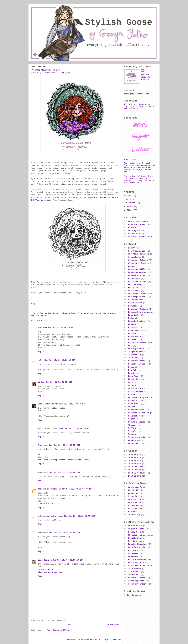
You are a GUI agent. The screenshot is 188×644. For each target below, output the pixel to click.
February (131, 203)
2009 (130, 210)
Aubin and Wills (137, 269)
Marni (131, 385)
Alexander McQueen (138, 260)
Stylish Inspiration (139, 237)
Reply (41, 352)
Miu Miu (132, 395)
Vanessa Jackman (137, 578)
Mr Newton (133, 553)
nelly (41, 360)
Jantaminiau (135, 355)
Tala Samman (135, 569)
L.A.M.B (132, 370)
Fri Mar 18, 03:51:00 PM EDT (57, 382)
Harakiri (133, 340)
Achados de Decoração (49, 489)
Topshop (132, 434)
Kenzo (131, 367)
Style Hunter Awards (139, 566)
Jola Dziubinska (137, 547)
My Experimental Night (45, 70)
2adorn (132, 248)
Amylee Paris (135, 526)
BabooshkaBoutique (138, 272)
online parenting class (51, 516)
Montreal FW (135, 499)
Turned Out (134, 575)
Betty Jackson (136, 288)
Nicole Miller (136, 401)
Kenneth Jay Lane (137, 364)
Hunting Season (136, 349)
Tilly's (132, 431)
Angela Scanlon (136, 529)
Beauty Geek (135, 532)
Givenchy (133, 327)
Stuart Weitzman (137, 422)
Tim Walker (134, 572)
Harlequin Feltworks (139, 343)
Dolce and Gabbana (138, 309)
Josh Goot (133, 358)
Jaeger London (136, 352)
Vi (39, 382)
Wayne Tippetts (136, 581)
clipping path (45, 569)
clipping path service (50, 572)
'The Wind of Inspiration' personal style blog (64, 460)
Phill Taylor (135, 563)
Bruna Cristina (46, 404)
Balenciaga (134, 279)
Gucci (131, 333)
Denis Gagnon (135, 303)
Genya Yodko (109, 313)
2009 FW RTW (135, 458)
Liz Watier (134, 550)
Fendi (131, 324)
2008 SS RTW (135, 455)
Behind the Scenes (50, 313)
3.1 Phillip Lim (137, 251)
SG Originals (135, 231)
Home (69, 625)
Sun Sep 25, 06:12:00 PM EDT (65, 445)
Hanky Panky (135, 337)
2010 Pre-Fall (136, 467)
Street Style (135, 234)
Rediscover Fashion (139, 413)
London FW (133, 493)
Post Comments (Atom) (58, 630)
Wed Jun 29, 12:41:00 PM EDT (75, 429)
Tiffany (132, 428)
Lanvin (132, 373)
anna (40, 328)
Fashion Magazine (137, 544)
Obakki (132, 407)
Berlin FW (133, 490)
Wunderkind (134, 440)
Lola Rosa (133, 376)
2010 (130, 207)
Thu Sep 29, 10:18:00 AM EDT (80, 516)
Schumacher (134, 416)
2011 (130, 196)
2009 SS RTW (135, 461)
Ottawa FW (133, 506)
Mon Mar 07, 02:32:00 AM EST (59, 328)
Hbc (130, 346)
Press (131, 228)
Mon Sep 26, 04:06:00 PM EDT (77, 489)
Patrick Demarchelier (140, 559)
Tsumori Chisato (137, 437)
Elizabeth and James (139, 312)
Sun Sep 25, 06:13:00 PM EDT (65, 472)
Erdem (131, 318)
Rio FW (132, 512)
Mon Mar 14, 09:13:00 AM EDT (60, 360)
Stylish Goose (119, 23)
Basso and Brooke (137, 282)
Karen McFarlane (137, 361)
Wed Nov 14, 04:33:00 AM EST (68, 560)
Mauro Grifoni (136, 388)
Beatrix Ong (135, 285)
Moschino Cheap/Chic (139, 398)
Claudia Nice (69, 313)
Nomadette (133, 556)
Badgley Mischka (137, 275)
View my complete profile (145, 77)
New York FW (135, 502)
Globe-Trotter (136, 330)
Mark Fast (133, 382)
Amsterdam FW (135, 487)
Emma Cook (133, 315)
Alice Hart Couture (139, 263)
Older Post (113, 625)
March (130, 199)
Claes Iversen (136, 300)
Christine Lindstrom (139, 535)
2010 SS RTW (135, 476)
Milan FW (133, 496)
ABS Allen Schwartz (139, 254)
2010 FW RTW (135, 464)
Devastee (133, 306)
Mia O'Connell (136, 391)
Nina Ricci (134, 404)
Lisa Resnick (45, 560)
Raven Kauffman (136, 410)
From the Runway (137, 224)
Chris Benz (134, 291)
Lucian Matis (135, 379)
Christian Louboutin (139, 294)
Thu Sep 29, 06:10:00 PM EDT (65, 533)
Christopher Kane (137, 297)
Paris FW (133, 509)
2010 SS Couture (137, 473)
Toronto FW (134, 515)
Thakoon (132, 425)
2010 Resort (135, 470)
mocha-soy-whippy (137, 584)
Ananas (132, 266)
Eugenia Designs (137, 321)
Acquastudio (135, 257)
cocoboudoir (135, 443)
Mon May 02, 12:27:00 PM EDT (70, 404)
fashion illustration (89, 313)
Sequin (132, 419)
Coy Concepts (135, 541)
